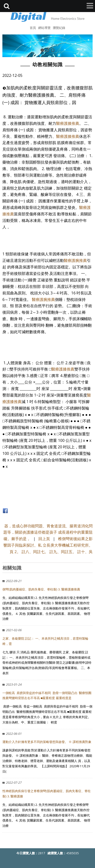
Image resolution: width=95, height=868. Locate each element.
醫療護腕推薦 (75, 260)
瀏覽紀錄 (59, 28)
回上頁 (44, 539)
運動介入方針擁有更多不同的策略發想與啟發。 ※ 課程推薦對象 (47, 742)
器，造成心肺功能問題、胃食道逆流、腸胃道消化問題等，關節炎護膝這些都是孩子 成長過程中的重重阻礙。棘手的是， (48, 532)
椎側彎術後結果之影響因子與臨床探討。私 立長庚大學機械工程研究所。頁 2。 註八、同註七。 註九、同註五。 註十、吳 (48, 545)
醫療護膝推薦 (68, 123)
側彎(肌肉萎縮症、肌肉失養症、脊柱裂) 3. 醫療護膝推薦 (41, 589)
